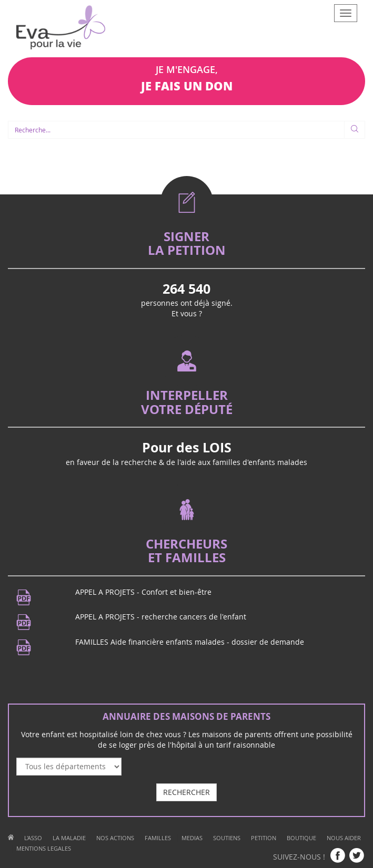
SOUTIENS (227, 838)
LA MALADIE (69, 838)
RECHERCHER (186, 792)
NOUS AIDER (344, 838)
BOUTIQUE (301, 838)
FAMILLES (158, 838)
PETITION (264, 838)
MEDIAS (192, 838)
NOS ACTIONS (115, 838)
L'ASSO (33, 838)
